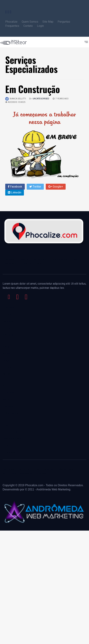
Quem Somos (30, 22)
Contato (28, 26)
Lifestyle (26, 263)
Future (6, 328)
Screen (7, 354)
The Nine (8, 406)
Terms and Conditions (16, 469)
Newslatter (26, 473)
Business (8, 259)
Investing (23, 259)
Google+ (56, 187)
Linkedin (15, 192)
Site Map (48, 22)
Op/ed (74, 259)
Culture (7, 314)
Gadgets (8, 321)
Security (8, 399)
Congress (9, 393)
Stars (6, 347)
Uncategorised (41, 99)
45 (4, 386)
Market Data (66, 469)
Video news (10, 432)
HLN (5, 445)
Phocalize (11, 22)
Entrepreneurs (58, 259)
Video (6, 425)
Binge (6, 360)
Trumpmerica (10, 413)
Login (40, 26)
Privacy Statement (44, 469)
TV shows (9, 452)
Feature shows (12, 439)
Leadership (10, 263)
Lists (38, 263)
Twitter (35, 187)
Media (6, 374)
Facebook (15, 187)
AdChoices (9, 473)
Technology (39, 259)
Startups (8, 335)
